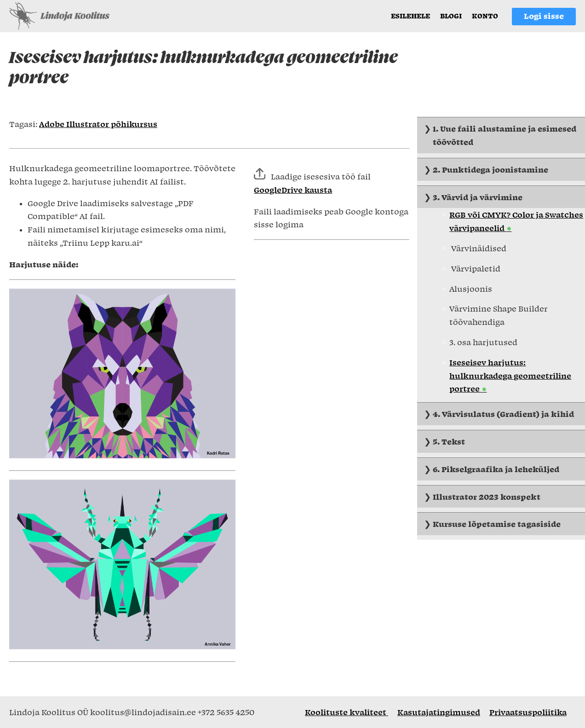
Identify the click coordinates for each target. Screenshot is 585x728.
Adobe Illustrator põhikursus (98, 124)
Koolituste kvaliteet (347, 712)
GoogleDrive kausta (293, 190)
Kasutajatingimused (439, 712)
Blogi (451, 16)
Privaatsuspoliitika (528, 712)
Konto (485, 16)
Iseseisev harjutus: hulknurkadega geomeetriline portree (510, 376)
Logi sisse (544, 16)
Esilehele (410, 16)
